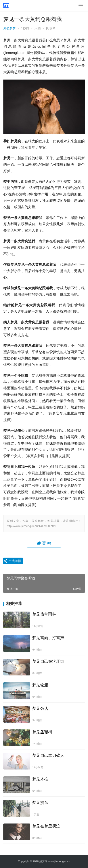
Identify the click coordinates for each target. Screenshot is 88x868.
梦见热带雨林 (44, 614)
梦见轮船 (40, 685)
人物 (38, 28)
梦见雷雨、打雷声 (48, 638)
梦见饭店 (40, 708)
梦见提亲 (40, 803)
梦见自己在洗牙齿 (48, 661)
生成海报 (12, 561)
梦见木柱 (40, 779)
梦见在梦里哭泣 (46, 826)
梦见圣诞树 (42, 732)
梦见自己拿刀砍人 (48, 755)
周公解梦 (10, 28)
